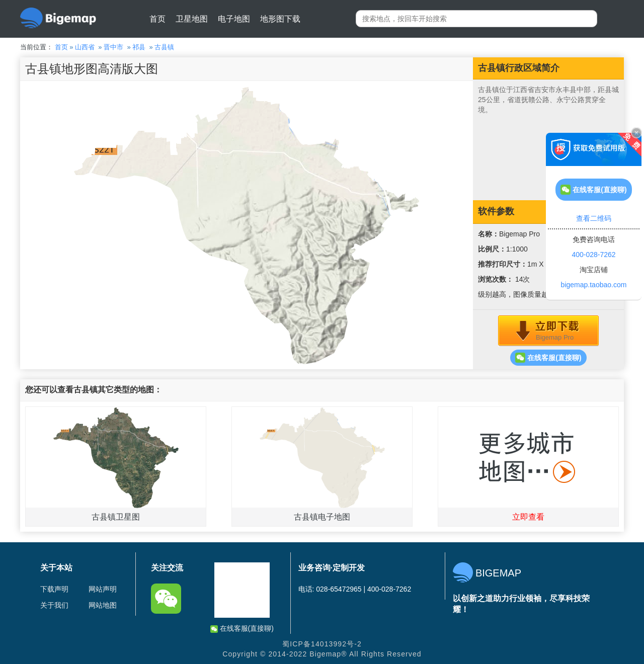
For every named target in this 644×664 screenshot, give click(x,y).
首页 (157, 19)
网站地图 (103, 605)
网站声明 (103, 589)
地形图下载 (280, 19)
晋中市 (113, 47)
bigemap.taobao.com (594, 285)
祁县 (139, 47)
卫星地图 (192, 19)
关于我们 (54, 605)
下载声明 (54, 589)
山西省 (85, 47)
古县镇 (164, 47)
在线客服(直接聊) (548, 358)
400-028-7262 (593, 255)
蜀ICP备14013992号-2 (322, 644)
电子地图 (234, 19)
